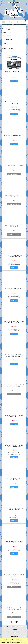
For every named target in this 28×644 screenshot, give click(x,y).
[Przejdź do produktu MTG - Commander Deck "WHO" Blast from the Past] (14, 247)
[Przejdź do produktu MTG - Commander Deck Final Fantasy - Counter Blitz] (14, 407)
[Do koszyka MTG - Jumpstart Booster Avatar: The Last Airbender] (14, 520)
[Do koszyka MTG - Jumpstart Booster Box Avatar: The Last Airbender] (14, 554)
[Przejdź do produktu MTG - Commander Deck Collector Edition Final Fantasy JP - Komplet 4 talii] (14, 313)
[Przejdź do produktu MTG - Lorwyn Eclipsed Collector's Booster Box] (14, 566)
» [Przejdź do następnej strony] (20, 622)
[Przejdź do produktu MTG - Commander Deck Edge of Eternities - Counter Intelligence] (14, 347)
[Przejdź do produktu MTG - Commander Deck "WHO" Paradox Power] (14, 280)
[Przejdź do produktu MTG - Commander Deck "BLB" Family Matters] (14, 217)
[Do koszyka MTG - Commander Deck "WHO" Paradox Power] (14, 301)
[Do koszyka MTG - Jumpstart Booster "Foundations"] (14, 487)
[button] (4, 22)
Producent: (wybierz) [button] (7, 32)
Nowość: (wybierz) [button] (7, 43)
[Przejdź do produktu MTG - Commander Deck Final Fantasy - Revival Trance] (14, 437)
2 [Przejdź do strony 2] (13, 622)
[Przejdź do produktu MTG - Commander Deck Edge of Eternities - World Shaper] (14, 377)
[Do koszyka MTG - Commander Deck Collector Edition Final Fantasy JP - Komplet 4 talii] (14, 334)
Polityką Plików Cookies (5, 641)
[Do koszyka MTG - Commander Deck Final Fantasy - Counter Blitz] (14, 424)
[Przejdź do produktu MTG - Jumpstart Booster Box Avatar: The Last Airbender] (14, 533)
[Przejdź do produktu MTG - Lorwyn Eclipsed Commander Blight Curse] (14, 599)
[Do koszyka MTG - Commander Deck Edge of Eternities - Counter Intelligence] (14, 364)
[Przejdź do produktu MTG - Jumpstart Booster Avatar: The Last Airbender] (14, 500)
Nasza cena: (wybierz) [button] (7, 40)
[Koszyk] (25, 22)
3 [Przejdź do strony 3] (15, 622)
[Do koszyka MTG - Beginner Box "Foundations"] (14, 144)
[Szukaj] (11, 22)
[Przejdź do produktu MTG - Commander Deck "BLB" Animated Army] (14, 187)
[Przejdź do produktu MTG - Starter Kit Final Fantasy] (14, 62)
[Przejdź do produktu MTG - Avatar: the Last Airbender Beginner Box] (14, 94)
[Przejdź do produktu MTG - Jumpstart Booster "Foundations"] (14, 470)
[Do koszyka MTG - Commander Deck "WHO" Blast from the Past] (14, 268)
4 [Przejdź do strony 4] (17, 622)
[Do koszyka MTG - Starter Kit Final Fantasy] (14, 81)
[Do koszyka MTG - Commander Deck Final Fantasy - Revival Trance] (14, 457)
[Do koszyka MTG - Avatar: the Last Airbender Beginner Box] (14, 114)
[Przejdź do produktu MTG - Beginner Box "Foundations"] (14, 127)
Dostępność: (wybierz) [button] (7, 36)
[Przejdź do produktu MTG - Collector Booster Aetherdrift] (14, 157)
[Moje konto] (17, 22)
